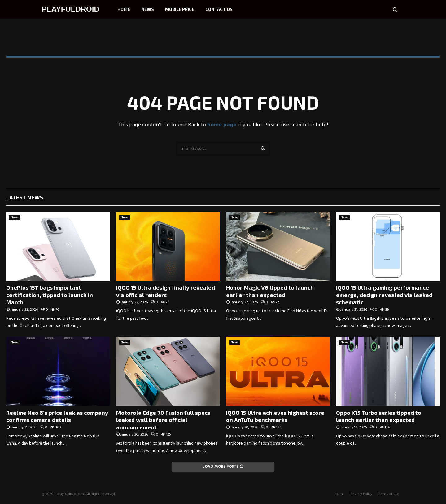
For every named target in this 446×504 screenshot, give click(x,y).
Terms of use (389, 494)
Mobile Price (180, 9)
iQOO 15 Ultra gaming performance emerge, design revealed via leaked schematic (384, 295)
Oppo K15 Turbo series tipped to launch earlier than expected (379, 416)
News (148, 9)
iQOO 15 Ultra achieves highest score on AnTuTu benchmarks (275, 416)
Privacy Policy (361, 494)
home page (222, 125)
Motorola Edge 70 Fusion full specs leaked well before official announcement (163, 420)
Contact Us (219, 9)
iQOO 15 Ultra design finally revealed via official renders (166, 291)
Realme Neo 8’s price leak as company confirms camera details (57, 416)
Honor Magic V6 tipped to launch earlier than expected (270, 291)
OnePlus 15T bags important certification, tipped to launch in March (50, 295)
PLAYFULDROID (71, 9)
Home (124, 9)
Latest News (25, 197)
